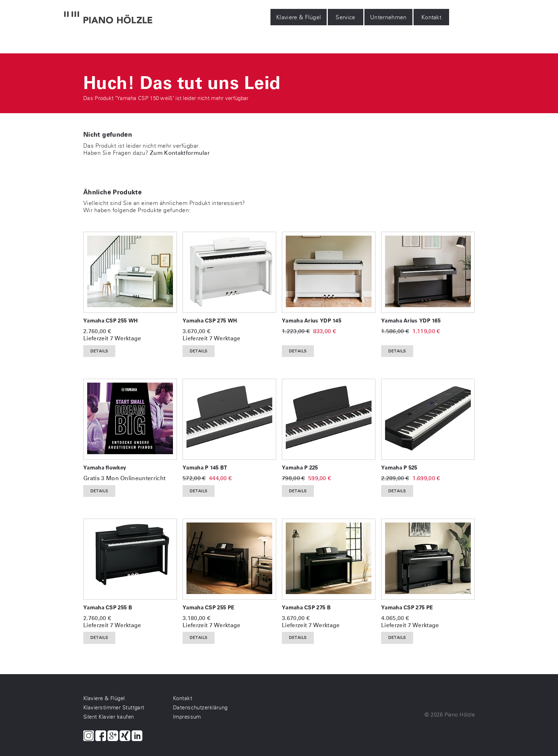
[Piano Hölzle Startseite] (108, 18)
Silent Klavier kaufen (109, 717)
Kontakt (431, 17)
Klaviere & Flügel (299, 17)
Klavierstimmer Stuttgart (114, 708)
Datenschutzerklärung (200, 708)
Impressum (187, 717)
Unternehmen (388, 17)
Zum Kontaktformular (180, 153)
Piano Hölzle (460, 715)
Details (99, 351)
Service (346, 17)
